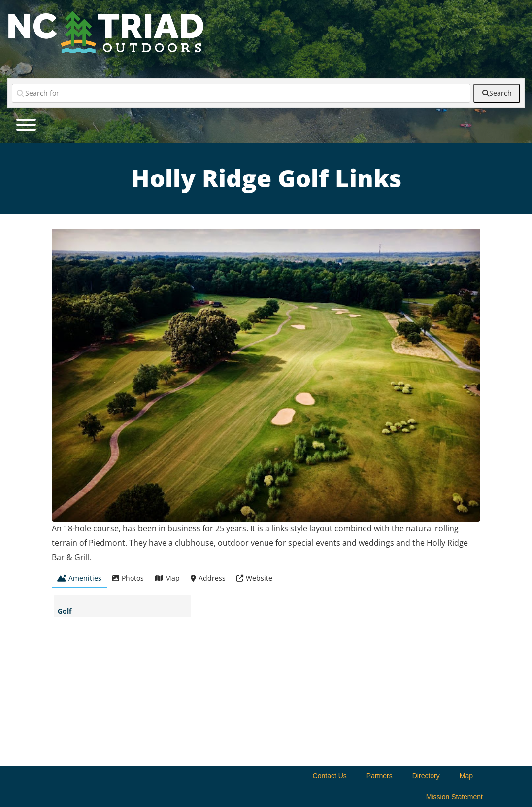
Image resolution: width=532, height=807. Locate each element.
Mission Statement (454, 797)
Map (167, 578)
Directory (426, 776)
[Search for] (241, 93)
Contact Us (330, 776)
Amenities (79, 578)
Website (254, 578)
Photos (128, 578)
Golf (65, 611)
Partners (380, 776)
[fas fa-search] (497, 93)
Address (208, 578)
